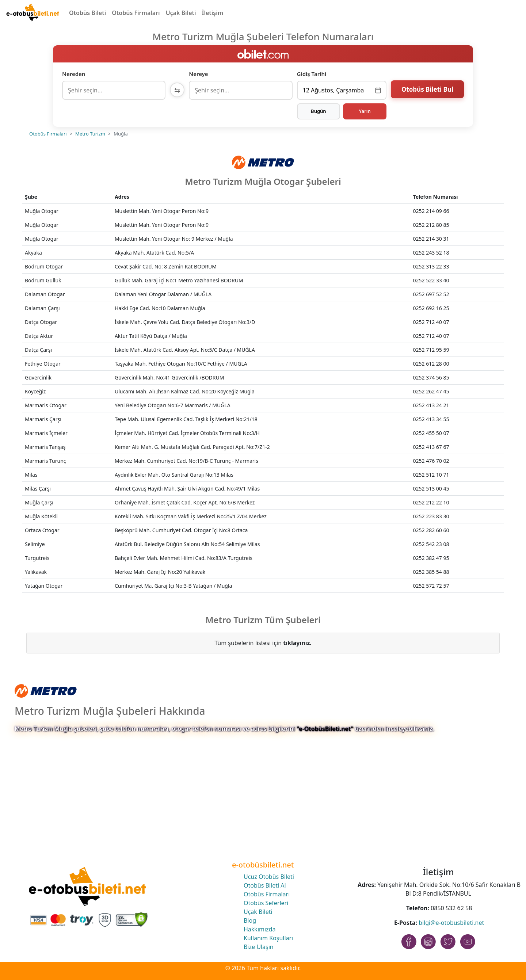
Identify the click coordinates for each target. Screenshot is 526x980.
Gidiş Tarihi (312, 74)
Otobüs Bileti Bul (427, 89)
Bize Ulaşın (259, 947)
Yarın (365, 111)
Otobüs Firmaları (136, 13)
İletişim (213, 13)
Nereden (74, 74)
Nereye (198, 74)
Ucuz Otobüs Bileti (269, 877)
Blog (250, 920)
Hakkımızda (260, 929)
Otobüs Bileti (87, 13)
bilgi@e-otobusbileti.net (451, 923)
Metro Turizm (90, 134)
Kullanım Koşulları (268, 938)
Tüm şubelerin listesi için (263, 643)
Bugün (319, 111)
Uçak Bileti (181, 13)
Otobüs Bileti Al (265, 885)
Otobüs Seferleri (266, 903)
